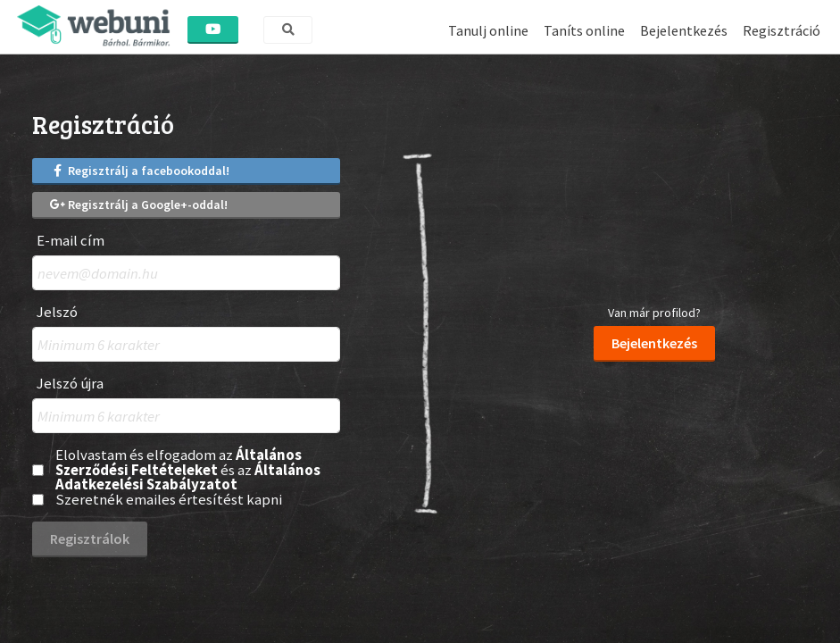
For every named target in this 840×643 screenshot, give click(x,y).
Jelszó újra (70, 384)
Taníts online (584, 30)
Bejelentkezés (684, 30)
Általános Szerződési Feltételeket (179, 462)
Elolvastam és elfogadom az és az (188, 470)
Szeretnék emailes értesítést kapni (169, 500)
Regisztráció (782, 30)
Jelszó (57, 312)
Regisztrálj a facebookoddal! (140, 171)
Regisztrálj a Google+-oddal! (139, 205)
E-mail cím (71, 241)
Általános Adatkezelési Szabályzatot (188, 477)
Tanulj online (488, 30)
